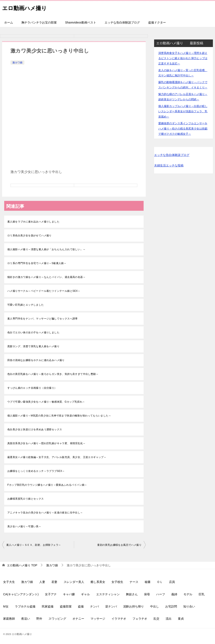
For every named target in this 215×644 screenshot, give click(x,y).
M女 (6, 606)
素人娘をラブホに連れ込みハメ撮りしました (33, 222)
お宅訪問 (171, 606)
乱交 (156, 619)
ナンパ (94, 606)
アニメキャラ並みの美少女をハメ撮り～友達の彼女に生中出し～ (45, 513)
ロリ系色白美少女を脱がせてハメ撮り (29, 236)
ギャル (85, 594)
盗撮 (81, 606)
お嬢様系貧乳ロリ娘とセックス (26, 499)
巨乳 (202, 594)
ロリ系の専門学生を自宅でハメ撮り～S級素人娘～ (37, 263)
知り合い (189, 606)
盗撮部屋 (66, 606)
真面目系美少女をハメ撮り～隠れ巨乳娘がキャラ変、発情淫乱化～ (46, 443)
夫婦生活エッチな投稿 (169, 165)
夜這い (26, 619)
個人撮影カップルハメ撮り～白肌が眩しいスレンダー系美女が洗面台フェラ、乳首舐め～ (183, 111)
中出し (155, 606)
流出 (169, 619)
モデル (188, 594)
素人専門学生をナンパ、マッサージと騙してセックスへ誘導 (43, 319)
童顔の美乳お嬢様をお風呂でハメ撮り (119, 545)
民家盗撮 (48, 606)
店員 (172, 582)
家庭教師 (9, 619)
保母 (147, 594)
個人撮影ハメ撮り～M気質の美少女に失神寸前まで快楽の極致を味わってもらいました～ (59, 416)
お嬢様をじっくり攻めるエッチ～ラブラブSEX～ (36, 471)
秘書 (148, 582)
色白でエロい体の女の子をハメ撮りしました (33, 332)
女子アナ (51, 594)
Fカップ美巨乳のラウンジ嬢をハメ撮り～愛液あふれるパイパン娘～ (47, 485)
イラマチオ (119, 619)
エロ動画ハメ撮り (28, 7)
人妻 (42, 582)
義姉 (174, 594)
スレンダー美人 (74, 582)
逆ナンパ (111, 606)
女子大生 (9, 582)
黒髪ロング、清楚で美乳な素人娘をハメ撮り (33, 346)
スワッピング (57, 619)
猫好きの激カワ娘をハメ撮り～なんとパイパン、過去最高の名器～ (46, 277)
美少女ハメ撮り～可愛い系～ (24, 526)
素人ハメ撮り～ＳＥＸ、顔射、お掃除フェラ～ (34, 545)
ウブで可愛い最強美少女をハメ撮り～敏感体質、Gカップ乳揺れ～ (46, 402)
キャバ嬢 (69, 594)
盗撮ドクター (157, 22)
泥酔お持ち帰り (134, 606)
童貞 (181, 619)
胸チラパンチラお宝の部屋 (39, 22)
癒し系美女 (98, 582)
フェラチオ (140, 619)
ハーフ (161, 594)
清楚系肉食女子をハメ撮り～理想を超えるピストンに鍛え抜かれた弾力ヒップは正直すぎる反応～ (183, 58)
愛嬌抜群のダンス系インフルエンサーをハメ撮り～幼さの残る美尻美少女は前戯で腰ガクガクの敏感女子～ (183, 129)
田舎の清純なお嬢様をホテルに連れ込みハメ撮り (36, 360)
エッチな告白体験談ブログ (122, 22)
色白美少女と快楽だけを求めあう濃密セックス (35, 429)
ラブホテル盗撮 (25, 606)
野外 (39, 619)
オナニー (78, 619)
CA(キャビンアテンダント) (21, 594)
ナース (134, 582)
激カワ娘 (17, 63)
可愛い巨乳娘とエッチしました (26, 305)
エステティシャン (108, 594)
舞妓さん (132, 594)
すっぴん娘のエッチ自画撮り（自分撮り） (32, 388)
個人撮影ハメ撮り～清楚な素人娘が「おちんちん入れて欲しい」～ (46, 249)
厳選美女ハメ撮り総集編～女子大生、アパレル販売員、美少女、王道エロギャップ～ (57, 457)
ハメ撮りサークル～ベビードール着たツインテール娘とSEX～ (44, 291)
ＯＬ (160, 582)
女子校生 (117, 582)
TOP (22, 565)
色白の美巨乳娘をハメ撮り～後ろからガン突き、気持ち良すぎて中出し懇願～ (53, 374)
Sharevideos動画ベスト (81, 22)
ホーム (9, 22)
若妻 (54, 582)
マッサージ (98, 619)
